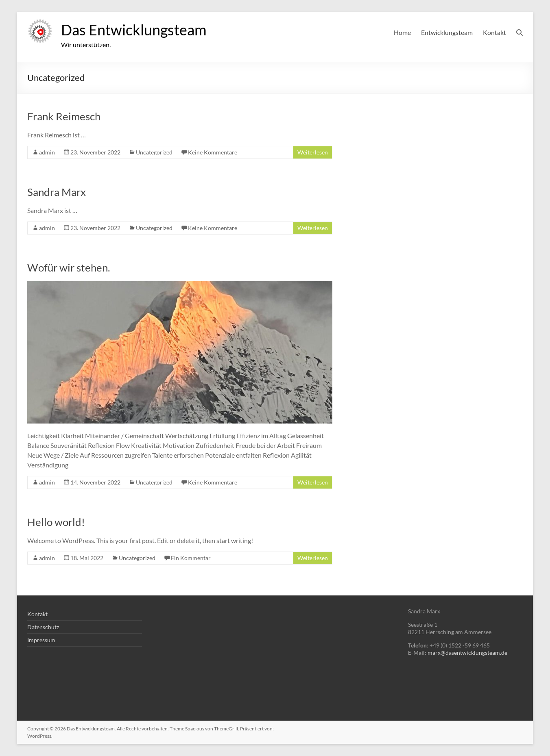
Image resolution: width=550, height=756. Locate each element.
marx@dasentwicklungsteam (464, 653)
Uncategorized (154, 152)
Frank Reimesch (64, 116)
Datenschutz (43, 627)
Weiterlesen (313, 152)
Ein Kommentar (191, 558)
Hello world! (56, 522)
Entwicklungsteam (447, 32)
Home (402, 32)
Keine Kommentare (213, 152)
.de (504, 653)
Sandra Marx (57, 192)
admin (47, 152)
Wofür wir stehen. (69, 267)
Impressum (41, 640)
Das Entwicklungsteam (134, 30)
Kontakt (494, 32)
